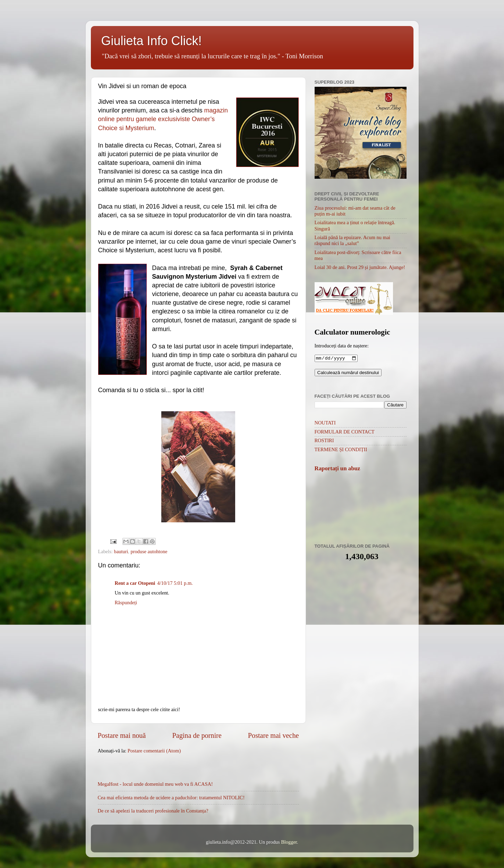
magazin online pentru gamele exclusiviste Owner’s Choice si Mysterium (163, 119)
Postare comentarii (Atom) (154, 751)
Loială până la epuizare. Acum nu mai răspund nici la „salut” (353, 240)
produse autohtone (149, 551)
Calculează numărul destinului (348, 373)
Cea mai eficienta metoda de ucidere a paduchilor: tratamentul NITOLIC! (171, 798)
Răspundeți (126, 602)
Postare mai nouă (122, 735)
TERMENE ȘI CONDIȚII (341, 450)
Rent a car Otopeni (135, 583)
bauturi (121, 551)
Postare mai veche (274, 735)
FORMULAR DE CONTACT (345, 432)
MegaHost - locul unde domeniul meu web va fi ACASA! (155, 784)
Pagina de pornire (197, 735)
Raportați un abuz (338, 469)
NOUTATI (325, 423)
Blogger (289, 842)
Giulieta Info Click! (152, 41)
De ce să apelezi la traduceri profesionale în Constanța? (153, 811)
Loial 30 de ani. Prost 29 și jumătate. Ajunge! (360, 267)
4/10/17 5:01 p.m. (175, 583)
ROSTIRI (324, 441)
